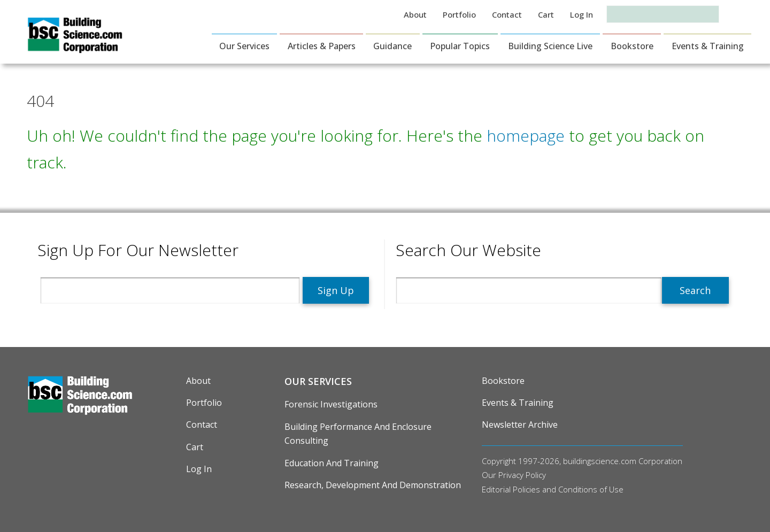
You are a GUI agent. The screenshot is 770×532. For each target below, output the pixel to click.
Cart (546, 14)
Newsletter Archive (520, 425)
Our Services (244, 46)
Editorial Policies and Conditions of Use (553, 489)
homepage (526, 136)
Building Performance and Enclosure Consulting (358, 434)
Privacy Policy (522, 475)
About (415, 14)
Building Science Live (550, 46)
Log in (582, 14)
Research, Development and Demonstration (373, 485)
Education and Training (332, 463)
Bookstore (632, 46)
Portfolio (459, 14)
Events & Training (708, 46)
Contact (507, 14)
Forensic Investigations (331, 404)
